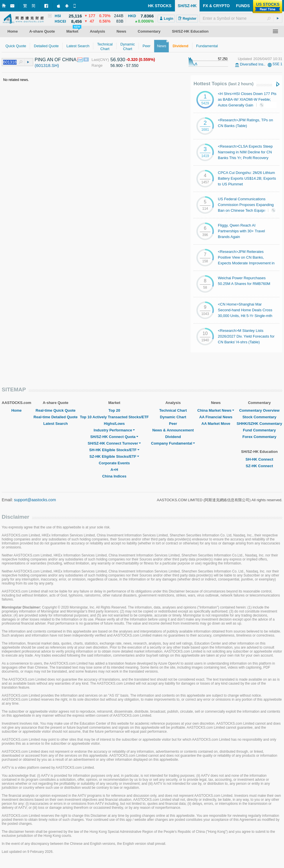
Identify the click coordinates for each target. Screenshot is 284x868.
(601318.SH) (47, 65)
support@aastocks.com (35, 500)
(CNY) (104, 60)
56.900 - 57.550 (124, 66)
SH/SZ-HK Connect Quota (114, 437)
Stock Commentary (259, 417)
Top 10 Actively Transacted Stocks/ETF (114, 417)
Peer (173, 424)
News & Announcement (173, 430)
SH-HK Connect (260, 459)
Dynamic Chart (173, 417)
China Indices (114, 476)
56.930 (118, 60)
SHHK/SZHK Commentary (259, 424)
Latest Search (55, 424)
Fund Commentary (260, 430)
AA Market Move (216, 424)
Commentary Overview (259, 410)
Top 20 (114, 410)
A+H (114, 470)
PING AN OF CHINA (56, 60)
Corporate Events (114, 463)
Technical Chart (173, 410)
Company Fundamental (173, 443)
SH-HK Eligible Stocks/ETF (114, 450)
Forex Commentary (259, 437)
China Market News (216, 410)
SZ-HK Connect (259, 466)
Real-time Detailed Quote (56, 417)
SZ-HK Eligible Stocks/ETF (114, 456)
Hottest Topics (223, 84)
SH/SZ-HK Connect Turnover (114, 443)
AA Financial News (216, 417)
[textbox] (241, 18)
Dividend (173, 437)
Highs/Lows (114, 424)
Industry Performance (114, 430)
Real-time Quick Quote (55, 410)
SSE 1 (277, 64)
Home (16, 410)
